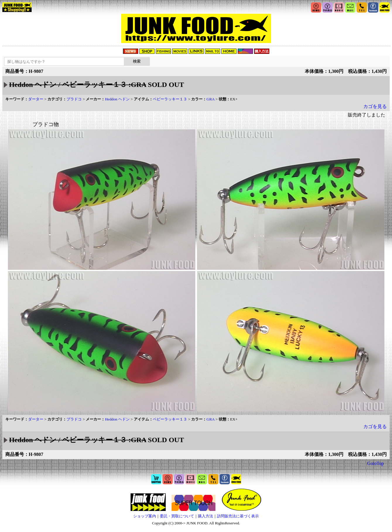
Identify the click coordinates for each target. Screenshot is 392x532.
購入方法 (206, 516)
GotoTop (375, 463)
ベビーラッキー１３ (170, 99)
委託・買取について (177, 516)
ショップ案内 (145, 516)
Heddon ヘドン (117, 99)
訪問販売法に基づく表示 (238, 516)
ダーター (36, 99)
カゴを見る (375, 106)
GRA (210, 99)
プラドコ (74, 99)
